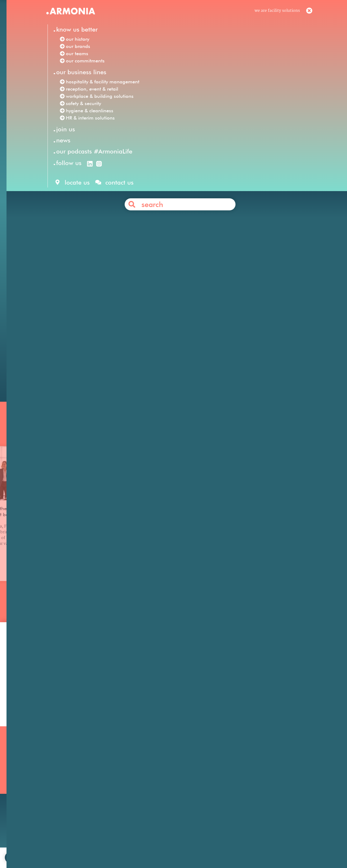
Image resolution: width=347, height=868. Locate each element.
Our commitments (57, 795)
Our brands (50, 782)
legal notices (165, 850)
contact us (139, 850)
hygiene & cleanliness (165, 200)
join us (117, 850)
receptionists (142, 328)
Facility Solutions (105, 187)
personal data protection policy (209, 850)
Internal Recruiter (132, 227)
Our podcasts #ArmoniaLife (66, 801)
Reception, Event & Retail (156, 775)
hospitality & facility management (176, 194)
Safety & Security (148, 795)
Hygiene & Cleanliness (153, 782)
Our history (51, 775)
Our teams (50, 788)
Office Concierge (102, 315)
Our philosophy (238, 775)
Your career (234, 782)
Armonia (73, 187)
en (231, 14)
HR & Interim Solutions (154, 788)
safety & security (119, 200)
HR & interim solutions (227, 200)
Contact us (182, 351)
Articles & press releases (246, 801)
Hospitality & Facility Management (164, 769)
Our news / (66, 116)
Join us (229, 769)
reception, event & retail (244, 194)
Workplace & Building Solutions (161, 801)
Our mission (51, 769)
